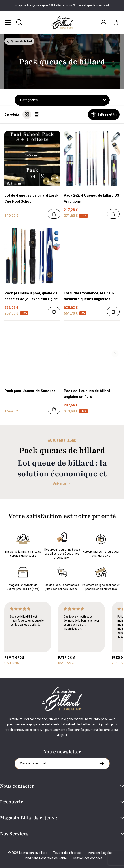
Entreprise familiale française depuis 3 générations (23, 544)
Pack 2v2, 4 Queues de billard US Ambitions (91, 198)
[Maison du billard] (62, 23)
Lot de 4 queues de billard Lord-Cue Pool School (31, 198)
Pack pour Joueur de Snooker (30, 391)
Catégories (63, 100)
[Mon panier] (116, 22)
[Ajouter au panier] (54, 214)
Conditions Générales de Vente (45, 858)
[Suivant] (115, 354)
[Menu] (8, 22)
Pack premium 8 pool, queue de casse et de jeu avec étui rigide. (32, 296)
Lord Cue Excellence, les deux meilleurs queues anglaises (89, 296)
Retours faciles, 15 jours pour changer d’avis (101, 544)
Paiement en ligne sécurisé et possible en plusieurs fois (101, 578)
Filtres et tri (104, 114)
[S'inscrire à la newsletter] (102, 763)
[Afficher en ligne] (37, 114)
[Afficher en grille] (27, 114)
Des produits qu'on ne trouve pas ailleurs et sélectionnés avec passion (62, 544)
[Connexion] (103, 22)
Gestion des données (88, 858)
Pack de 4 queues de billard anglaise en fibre (87, 394)
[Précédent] (68, 354)
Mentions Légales (100, 853)
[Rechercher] (19, 22)
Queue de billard (19, 41)
